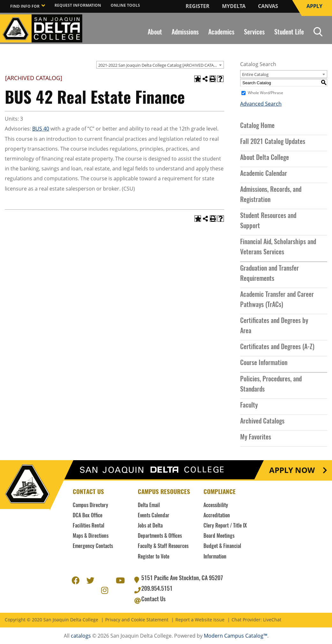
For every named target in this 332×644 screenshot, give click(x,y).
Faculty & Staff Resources (163, 546)
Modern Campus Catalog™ (236, 636)
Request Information (78, 5)
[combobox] (160, 65)
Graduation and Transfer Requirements (269, 274)
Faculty (249, 406)
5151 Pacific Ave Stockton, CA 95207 (182, 579)
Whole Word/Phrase (266, 93)
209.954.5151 (157, 589)
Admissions (185, 33)
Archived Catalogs (262, 422)
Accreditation (217, 516)
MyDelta (234, 6)
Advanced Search (261, 104)
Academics (221, 33)
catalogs (81, 636)
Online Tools (125, 5)
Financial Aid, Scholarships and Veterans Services (278, 247)
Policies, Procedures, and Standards (271, 385)
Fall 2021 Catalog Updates (273, 142)
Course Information (264, 363)
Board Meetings (219, 536)
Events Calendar (154, 516)
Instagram (105, 589)
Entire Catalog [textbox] (255, 74)
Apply (314, 6)
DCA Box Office (88, 516)
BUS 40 (41, 129)
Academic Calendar (264, 174)
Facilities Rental (89, 526)
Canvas (268, 6)
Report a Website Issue (200, 620)
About (155, 33)
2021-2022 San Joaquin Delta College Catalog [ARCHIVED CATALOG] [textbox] (161, 65)
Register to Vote (154, 557)
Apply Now (292, 470)
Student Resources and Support (268, 221)
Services (254, 33)
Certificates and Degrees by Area (274, 326)
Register (198, 6)
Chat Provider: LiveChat (256, 620)
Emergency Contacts (93, 546)
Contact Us (153, 600)
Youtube (120, 580)
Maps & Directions (91, 536)
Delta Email (149, 505)
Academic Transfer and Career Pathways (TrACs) (277, 300)
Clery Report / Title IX (225, 526)
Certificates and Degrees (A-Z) (277, 347)
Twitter (90, 580)
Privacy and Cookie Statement (137, 620)
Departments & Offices (160, 536)
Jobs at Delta (150, 526)
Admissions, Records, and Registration (271, 195)
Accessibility (216, 505)
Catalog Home (257, 126)
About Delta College (265, 158)
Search (318, 32)
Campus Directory (90, 505)
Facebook (76, 580)
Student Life (289, 33)
